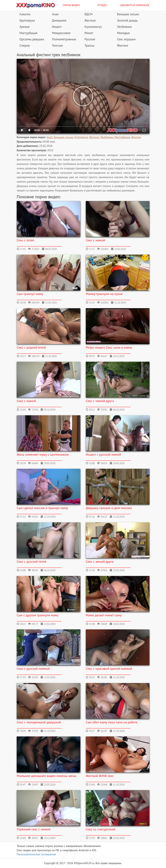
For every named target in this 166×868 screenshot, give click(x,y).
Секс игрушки (126, 39)
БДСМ (89, 14)
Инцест (57, 27)
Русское (90, 39)
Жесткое (90, 20)
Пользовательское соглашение (36, 854)
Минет (89, 33)
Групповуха (27, 20)
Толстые (57, 46)
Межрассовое (61, 33)
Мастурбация (28, 33)
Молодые (123, 33)
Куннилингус (93, 27)
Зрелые (25, 27)
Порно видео (71, 5)
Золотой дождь (127, 20)
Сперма (25, 46)
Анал (55, 14)
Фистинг (123, 46)
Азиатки (25, 14)
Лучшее (102, 5)
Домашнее (59, 20)
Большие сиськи (128, 14)
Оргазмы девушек (32, 39)
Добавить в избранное (135, 5)
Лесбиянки (124, 27)
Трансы (89, 46)
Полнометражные (64, 39)
